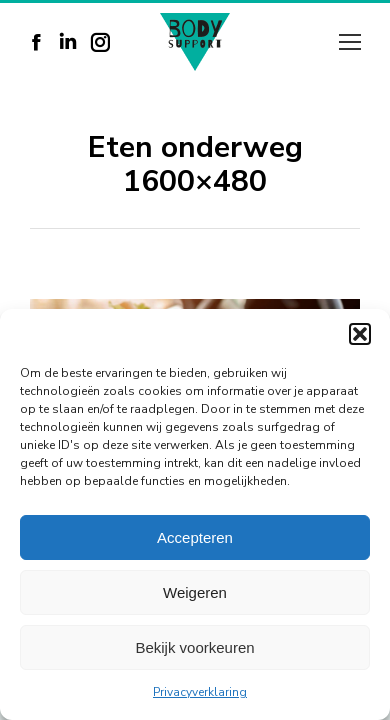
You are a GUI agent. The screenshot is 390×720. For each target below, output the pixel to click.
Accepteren (195, 537)
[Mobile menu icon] (350, 42)
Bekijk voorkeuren (194, 647)
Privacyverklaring (200, 692)
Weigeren (195, 592)
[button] (360, 334)
